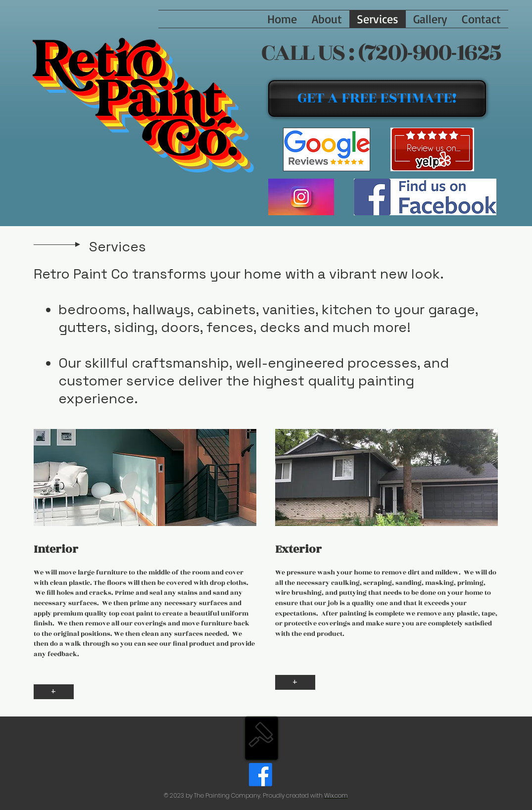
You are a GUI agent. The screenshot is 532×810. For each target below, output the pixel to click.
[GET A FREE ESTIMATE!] (377, 98)
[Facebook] (261, 775)
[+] (54, 692)
